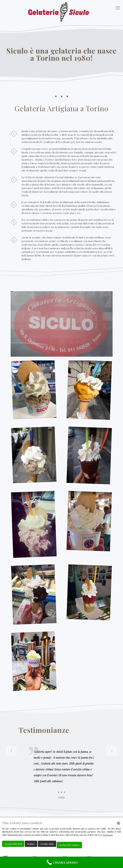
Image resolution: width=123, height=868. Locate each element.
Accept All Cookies (69, 845)
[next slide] (112, 751)
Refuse (31, 844)
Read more (108, 835)
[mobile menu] (118, 8)
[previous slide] (11, 751)
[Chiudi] (118, 823)
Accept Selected (13, 844)
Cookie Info (47, 844)
